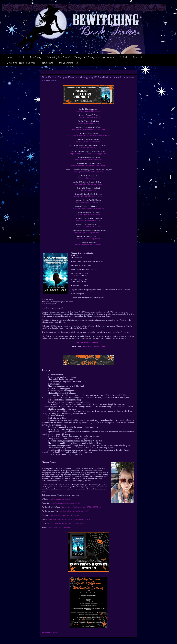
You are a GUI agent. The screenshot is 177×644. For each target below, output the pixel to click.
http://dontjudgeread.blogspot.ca (88, 178)
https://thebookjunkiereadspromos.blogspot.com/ (88, 166)
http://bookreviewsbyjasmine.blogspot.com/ (88, 208)
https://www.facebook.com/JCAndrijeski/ (74, 511)
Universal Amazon (83, 342)
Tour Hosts (138, 57)
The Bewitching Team (69, 63)
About (21, 57)
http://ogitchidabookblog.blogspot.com (88, 184)
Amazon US (97, 342)
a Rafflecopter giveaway (51, 632)
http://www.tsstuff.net (88, 190)
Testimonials (47, 63)
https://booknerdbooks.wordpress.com (88, 160)
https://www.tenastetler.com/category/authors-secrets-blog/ (88, 135)
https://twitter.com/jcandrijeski (59, 527)
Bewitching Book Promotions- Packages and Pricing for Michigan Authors (80, 57)
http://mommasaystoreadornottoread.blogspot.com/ (88, 154)
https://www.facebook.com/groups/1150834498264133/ (81, 507)
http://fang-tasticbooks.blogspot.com (88, 141)
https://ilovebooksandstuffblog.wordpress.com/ (88, 129)
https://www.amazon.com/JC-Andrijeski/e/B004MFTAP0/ (70, 519)
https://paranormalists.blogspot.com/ (89, 111)
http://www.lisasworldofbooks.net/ (88, 202)
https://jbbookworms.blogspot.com (86, 233)
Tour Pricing (35, 57)
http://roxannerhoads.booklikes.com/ (88, 245)
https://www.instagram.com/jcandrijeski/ (64, 515)
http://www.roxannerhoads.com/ (88, 117)
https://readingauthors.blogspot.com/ (88, 220)
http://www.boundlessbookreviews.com (88, 196)
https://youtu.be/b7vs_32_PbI (94, 346)
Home (10, 57)
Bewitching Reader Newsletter (21, 63)
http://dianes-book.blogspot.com (88, 123)
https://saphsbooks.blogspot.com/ (89, 227)
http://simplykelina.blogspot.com (88, 239)
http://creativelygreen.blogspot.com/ (89, 148)
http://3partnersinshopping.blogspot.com (88, 172)
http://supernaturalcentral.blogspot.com (88, 214)
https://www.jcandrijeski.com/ (59, 499)
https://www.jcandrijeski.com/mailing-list (65, 503)
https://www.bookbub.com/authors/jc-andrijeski (67, 523)
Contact (123, 57)
